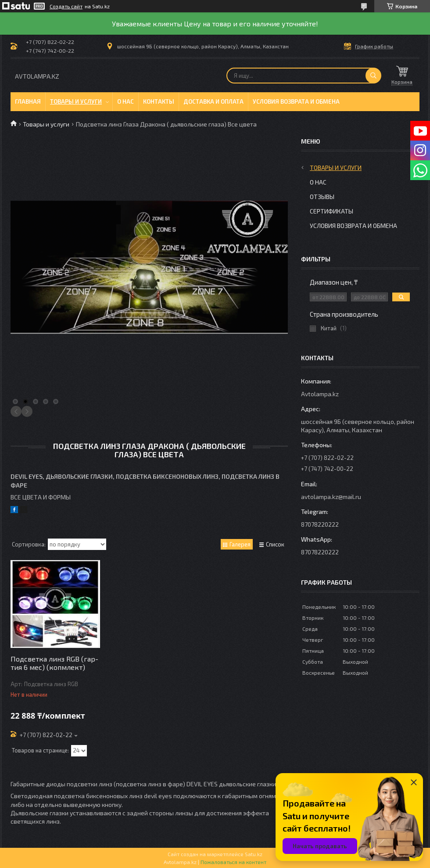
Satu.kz (254, 854)
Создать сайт (66, 6)
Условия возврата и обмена (296, 101)
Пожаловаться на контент (233, 862)
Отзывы (322, 197)
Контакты (159, 101)
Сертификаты (331, 211)
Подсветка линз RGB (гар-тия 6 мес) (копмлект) (54, 663)
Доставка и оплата (213, 101)
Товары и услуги (76, 101)
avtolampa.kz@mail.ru (331, 497)
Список (275, 544)
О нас (125, 101)
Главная (28, 101)
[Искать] (373, 76)
